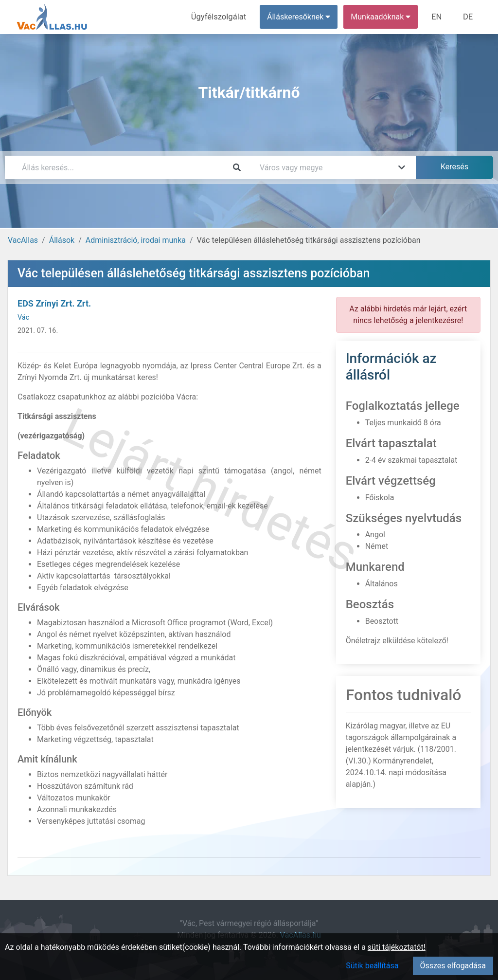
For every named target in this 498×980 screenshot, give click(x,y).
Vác (23, 318)
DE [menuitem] (468, 17)
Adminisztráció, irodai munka (136, 240)
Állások (62, 240)
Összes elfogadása (453, 966)
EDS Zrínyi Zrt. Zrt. (54, 303)
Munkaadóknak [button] (383, 17)
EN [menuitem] (438, 17)
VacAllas (23, 240)
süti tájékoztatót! (397, 947)
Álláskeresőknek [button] (301, 17)
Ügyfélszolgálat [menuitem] (222, 17)
